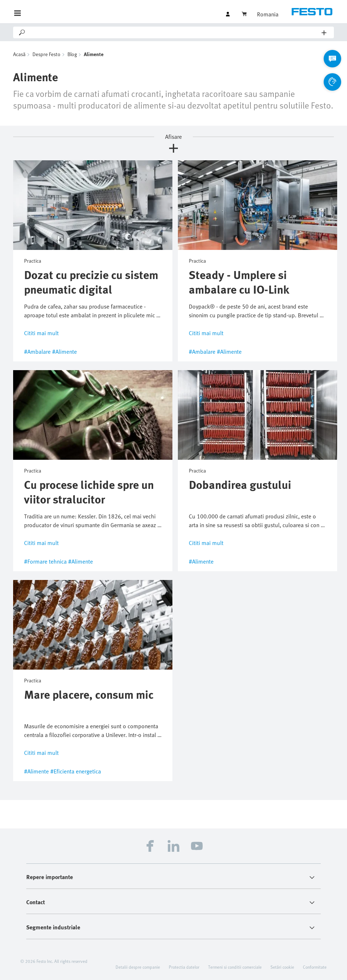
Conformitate (315, 967)
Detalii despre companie (138, 967)
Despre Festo (46, 54)
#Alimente (65, 352)
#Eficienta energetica (76, 771)
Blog (72, 54)
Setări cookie (282, 967)
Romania (268, 14)
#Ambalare (37, 352)
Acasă (19, 54)
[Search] (174, 32)
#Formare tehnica (45, 561)
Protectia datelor (184, 967)
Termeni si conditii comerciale (235, 967)
